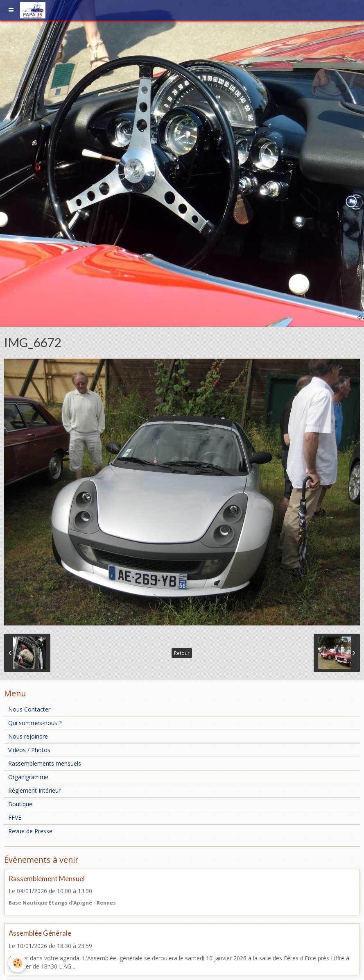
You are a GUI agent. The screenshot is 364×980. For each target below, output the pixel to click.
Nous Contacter (29, 709)
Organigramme (28, 777)
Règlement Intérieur (34, 790)
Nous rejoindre (28, 736)
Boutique (20, 804)
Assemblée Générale (40, 933)
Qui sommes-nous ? (35, 723)
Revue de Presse (30, 831)
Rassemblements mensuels (45, 763)
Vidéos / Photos (29, 750)
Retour (182, 653)
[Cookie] (17, 963)
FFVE (15, 817)
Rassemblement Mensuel (47, 879)
